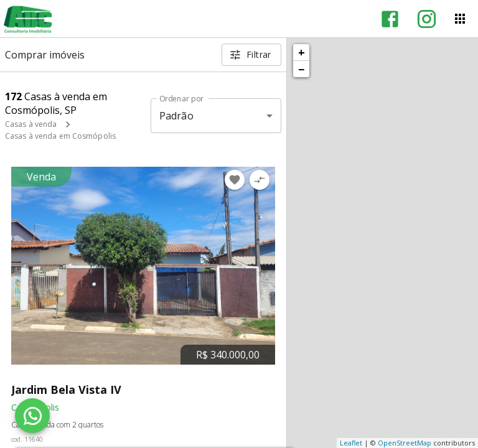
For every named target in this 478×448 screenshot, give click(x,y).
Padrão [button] (176, 116)
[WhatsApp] (32, 416)
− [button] (301, 69)
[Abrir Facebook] (390, 19)
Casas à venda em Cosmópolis (60, 136)
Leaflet (351, 443)
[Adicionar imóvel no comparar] (260, 180)
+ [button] (302, 52)
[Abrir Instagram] (427, 19)
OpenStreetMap (405, 443)
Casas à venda (31, 124)
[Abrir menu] (460, 19)
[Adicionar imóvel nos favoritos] (235, 180)
